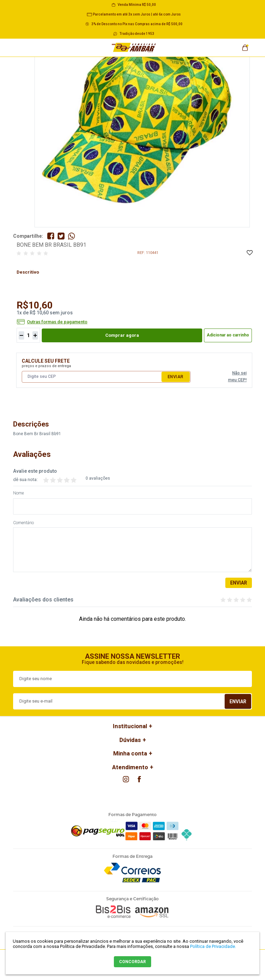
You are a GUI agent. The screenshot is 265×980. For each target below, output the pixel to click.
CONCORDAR (132, 962)
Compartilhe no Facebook (51, 236)
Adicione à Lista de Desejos (249, 253)
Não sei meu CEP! (237, 376)
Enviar (176, 377)
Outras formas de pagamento (57, 322)
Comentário (23, 523)
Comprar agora (122, 335)
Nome (18, 493)
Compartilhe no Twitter (61, 236)
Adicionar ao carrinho (228, 335)
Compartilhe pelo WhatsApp (71, 236)
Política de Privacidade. (213, 946)
